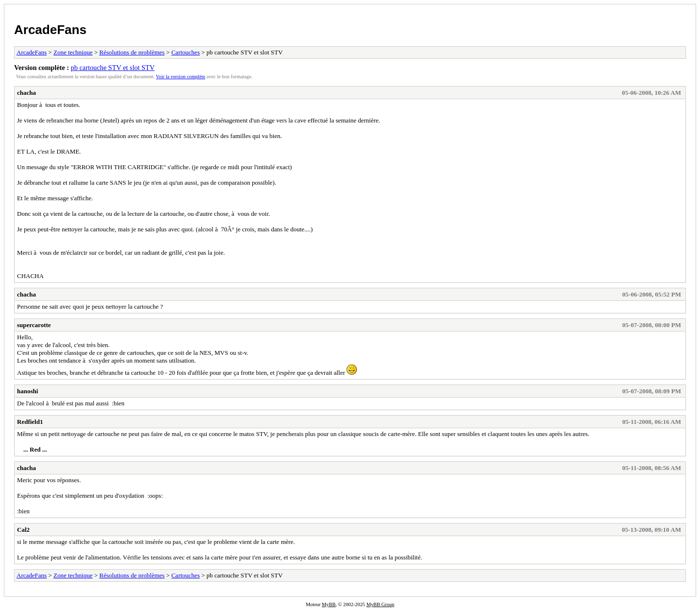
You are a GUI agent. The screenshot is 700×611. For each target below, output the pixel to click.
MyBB (329, 604)
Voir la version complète (181, 77)
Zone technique (73, 52)
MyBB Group (380, 604)
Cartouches (185, 52)
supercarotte (34, 325)
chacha (26, 93)
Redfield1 (30, 422)
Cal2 (23, 530)
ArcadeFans (50, 30)
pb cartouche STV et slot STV (113, 68)
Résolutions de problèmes (132, 52)
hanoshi (27, 391)
